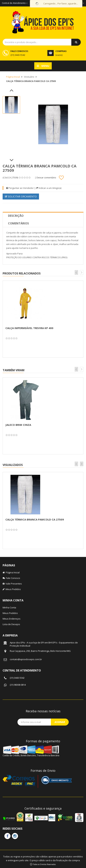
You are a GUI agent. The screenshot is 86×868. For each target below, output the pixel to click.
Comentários (18, 223)
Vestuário (29, 77)
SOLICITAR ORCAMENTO (21, 196)
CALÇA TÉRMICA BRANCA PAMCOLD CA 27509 (35, 519)
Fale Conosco (11, 578)
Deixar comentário (46, 178)
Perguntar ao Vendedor (20, 188)
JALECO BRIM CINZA (18, 425)
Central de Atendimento (15, 3)
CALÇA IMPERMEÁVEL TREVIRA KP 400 (29, 328)
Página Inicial (13, 77)
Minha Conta (9, 607)
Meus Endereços (12, 619)
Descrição (16, 216)
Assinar (60, 722)
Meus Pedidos (12, 589)
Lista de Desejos (11, 624)
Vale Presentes (12, 584)
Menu (43, 66)
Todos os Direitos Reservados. (45, 864)
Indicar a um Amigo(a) (49, 188)
